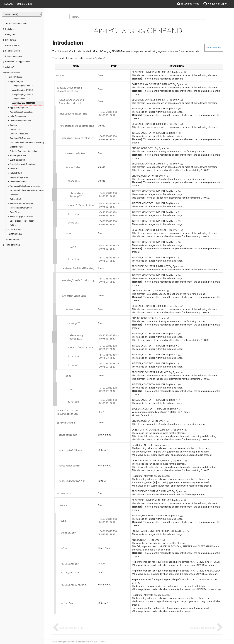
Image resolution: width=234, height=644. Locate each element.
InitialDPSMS (16, 173)
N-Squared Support (218, 4)
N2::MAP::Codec (15, 234)
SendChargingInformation (21, 217)
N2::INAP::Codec (15, 77)
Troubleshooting (12, 245)
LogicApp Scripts (13, 51)
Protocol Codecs (13, 73)
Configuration (11, 34)
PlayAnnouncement (19, 182)
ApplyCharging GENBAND (24, 103)
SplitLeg (14, 225)
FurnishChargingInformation (22, 164)
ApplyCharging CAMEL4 (23, 94)
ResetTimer (15, 212)
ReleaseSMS (16, 199)
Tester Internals (12, 239)
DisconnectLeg (17, 147)
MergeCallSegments (19, 177)
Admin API (10, 67)
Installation (10, 29)
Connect (14, 125)
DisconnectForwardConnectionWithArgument (30, 142)
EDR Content (11, 40)
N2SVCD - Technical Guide (18, 4)
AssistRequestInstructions (22, 112)
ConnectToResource (19, 134)
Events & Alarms (12, 45)
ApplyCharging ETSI (21, 99)
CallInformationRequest (20, 121)
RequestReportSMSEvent (21, 208)
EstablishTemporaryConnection (24, 151)
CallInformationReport (20, 116)
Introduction (215, 48)
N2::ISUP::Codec (15, 230)
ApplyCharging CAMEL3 (23, 90)
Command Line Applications (18, 62)
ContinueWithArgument (20, 138)
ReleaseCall (15, 195)
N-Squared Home (190, 4)
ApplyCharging (16, 81)
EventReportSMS (17, 160)
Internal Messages (14, 56)
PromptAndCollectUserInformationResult (28, 190)
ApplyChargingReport (19, 108)
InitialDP (14, 169)
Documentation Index (16, 24)
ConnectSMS (16, 129)
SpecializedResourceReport (22, 221)
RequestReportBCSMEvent (22, 203)
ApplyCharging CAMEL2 (23, 86)
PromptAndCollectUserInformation (25, 186)
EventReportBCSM (18, 156)
